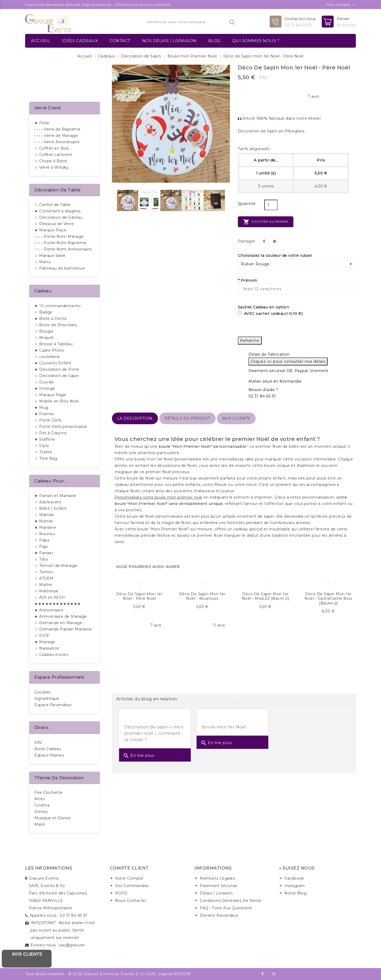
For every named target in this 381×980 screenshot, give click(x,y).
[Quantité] (271, 205)
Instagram (295, 886)
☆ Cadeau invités (51, 655)
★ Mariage (45, 642)
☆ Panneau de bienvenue (60, 268)
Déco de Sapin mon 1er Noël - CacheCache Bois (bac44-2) (328, 599)
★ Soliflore (45, 439)
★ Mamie (44, 521)
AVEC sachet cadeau (270, 314)
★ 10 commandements (57, 306)
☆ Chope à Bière (51, 161)
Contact (120, 41)
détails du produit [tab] (187, 418)
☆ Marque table (50, 256)
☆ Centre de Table (53, 205)
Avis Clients (27, 954)
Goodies (42, 692)
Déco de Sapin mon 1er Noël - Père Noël (139, 596)
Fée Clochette (49, 793)
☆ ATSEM (44, 578)
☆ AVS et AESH (50, 597)
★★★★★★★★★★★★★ (58, 604)
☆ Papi (41, 547)
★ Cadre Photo (49, 350)
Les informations (49, 868)
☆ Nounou (45, 534)
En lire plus (139, 756)
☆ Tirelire (43, 452)
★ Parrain (44, 553)
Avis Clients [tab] (236, 418)
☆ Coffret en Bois (52, 148)
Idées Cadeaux (80, 41)
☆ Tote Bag (46, 458)
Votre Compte (129, 878)
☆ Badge (43, 312)
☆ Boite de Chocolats (56, 325)
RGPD (121, 893)
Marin (40, 824)
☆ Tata (41, 559)
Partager (264, 241)
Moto (40, 799)
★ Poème (44, 414)
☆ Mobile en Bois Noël (57, 401)
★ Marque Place (50, 230)
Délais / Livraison (216, 893)
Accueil (41, 41)
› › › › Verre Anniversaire (57, 142)
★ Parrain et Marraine (55, 496)
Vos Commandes (132, 886)
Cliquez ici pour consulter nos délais (288, 361)
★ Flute (42, 123)
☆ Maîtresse (46, 591)
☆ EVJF (42, 636)
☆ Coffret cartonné (53, 155)
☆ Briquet (44, 338)
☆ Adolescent (48, 502)
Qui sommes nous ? (256, 41)
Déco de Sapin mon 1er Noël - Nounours (202, 596)
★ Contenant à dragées (58, 211)
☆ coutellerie (47, 357)
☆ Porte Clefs (48, 420)
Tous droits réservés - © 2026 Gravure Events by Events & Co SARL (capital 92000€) (108, 974)
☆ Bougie (44, 331)
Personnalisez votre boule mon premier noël (158, 497)
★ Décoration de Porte (57, 369)
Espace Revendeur (53, 705)
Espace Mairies (49, 755)
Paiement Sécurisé (219, 886)
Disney (41, 812)
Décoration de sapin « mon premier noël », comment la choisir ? (154, 733)
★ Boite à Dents (51, 319)
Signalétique (47, 699)
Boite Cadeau (48, 749)
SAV (38, 742)
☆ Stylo (42, 446)
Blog (214, 41)
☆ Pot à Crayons (51, 433)
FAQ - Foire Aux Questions (226, 908)
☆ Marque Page (50, 395)
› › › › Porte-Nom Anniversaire (63, 249)
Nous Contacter (131, 901)
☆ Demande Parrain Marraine (63, 629)
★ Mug (41, 408)
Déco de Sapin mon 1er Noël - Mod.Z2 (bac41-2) (266, 596)
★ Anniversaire (49, 610)
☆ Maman (44, 515)
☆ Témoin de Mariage (56, 566)
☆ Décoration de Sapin (57, 376)
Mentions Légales (217, 878)
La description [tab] (135, 418)
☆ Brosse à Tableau (53, 344)
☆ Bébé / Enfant (51, 508)
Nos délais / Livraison (169, 41)
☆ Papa (42, 540)
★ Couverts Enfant (53, 363)
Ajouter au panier (266, 222)
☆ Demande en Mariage (58, 623)
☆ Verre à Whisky (51, 167)
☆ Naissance (47, 648)
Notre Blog (295, 893)
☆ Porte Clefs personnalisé (61, 427)
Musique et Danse (52, 818)
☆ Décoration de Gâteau (58, 217)
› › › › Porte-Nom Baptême (60, 243)
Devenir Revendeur (219, 915)
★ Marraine (45, 527)
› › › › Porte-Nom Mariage (59, 236)
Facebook (294, 878)
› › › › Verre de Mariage (56, 136)
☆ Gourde (44, 382)
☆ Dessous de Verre (54, 224)
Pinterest (275, 241)
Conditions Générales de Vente (231, 901)
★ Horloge (45, 388)
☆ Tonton (44, 572)
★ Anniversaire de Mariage (61, 616)
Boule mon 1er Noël (224, 727)
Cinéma (42, 805)
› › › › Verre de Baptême (57, 129)
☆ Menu (42, 262)
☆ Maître (43, 585)
